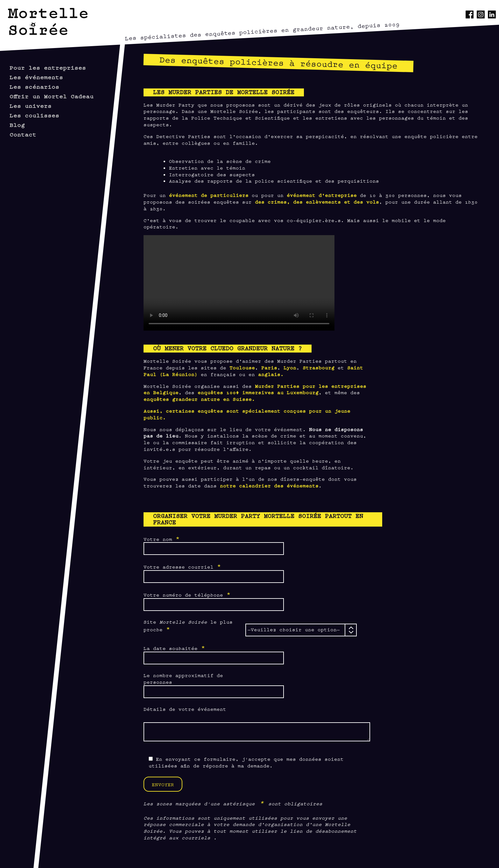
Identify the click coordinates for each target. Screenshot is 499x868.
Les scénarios (34, 86)
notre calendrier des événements (269, 485)
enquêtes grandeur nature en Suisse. (199, 399)
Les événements (36, 77)
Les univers (31, 105)
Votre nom (162, 539)
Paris (269, 367)
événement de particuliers (209, 195)
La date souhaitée (174, 648)
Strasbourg (319, 367)
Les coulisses (34, 115)
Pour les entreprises (48, 67)
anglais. (271, 374)
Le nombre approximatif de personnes (183, 678)
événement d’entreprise (322, 195)
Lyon (290, 367)
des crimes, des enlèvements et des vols (317, 202)
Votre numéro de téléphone (187, 594)
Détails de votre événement (185, 709)
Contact (23, 134)
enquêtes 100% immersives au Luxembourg (258, 392)
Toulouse (242, 367)
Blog (17, 125)
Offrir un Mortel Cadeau (52, 96)
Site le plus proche (188, 626)
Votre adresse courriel (182, 566)
